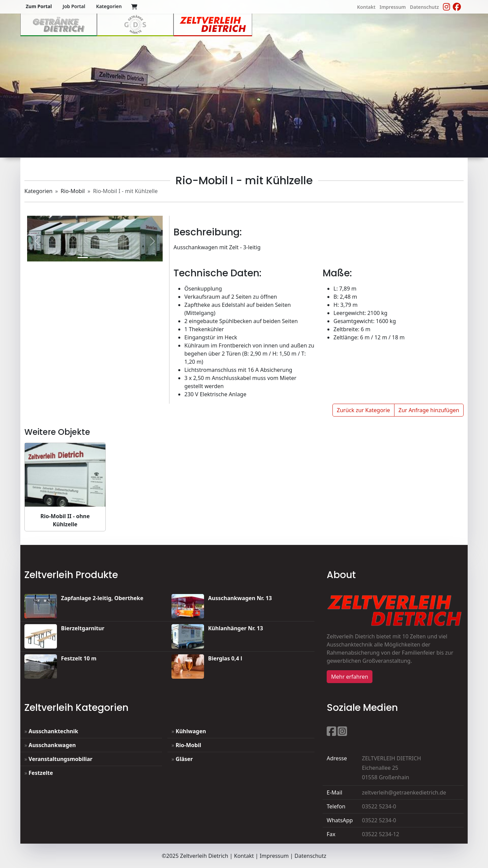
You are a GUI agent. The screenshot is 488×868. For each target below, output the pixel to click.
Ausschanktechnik (53, 731)
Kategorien (38, 191)
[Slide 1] (83, 258)
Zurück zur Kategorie (363, 410)
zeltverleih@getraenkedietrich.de (404, 792)
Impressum (274, 856)
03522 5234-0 (379, 806)
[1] (95, 258)
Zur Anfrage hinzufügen (429, 410)
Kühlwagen (191, 731)
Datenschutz (310, 856)
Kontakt (244, 856)
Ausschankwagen (52, 745)
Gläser (184, 759)
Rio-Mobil (73, 191)
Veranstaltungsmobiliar (60, 759)
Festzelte (41, 773)
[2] (107, 258)
